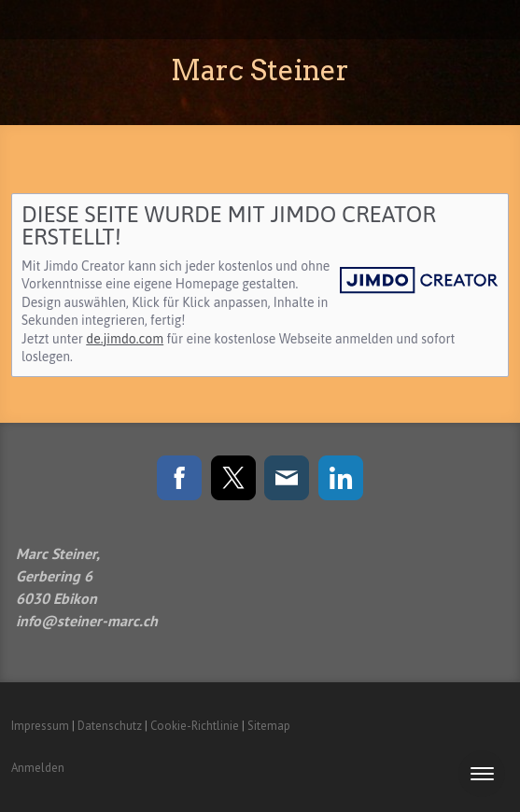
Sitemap (269, 726)
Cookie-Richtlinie (195, 726)
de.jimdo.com (125, 339)
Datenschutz (110, 726)
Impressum (40, 726)
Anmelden (38, 768)
